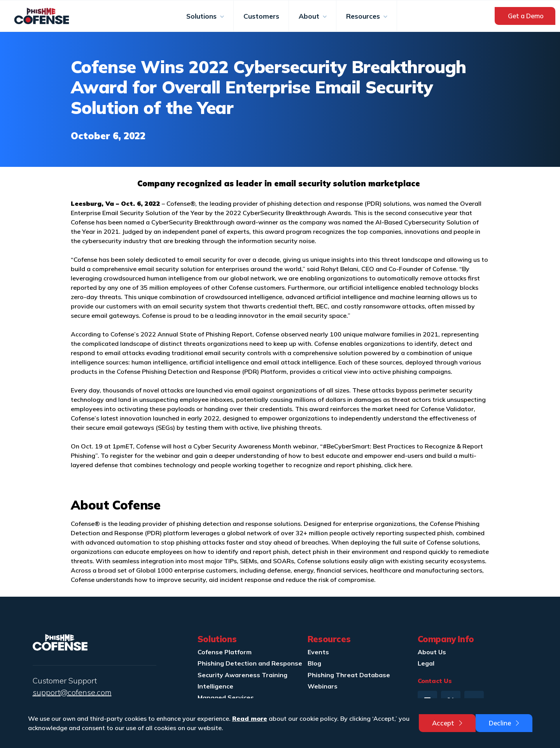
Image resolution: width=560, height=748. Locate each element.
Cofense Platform (225, 652)
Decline (505, 723)
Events (318, 652)
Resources (364, 16)
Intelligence (215, 686)
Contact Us (435, 681)
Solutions (202, 16)
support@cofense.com (72, 692)
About (310, 16)
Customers (261, 16)
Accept (448, 723)
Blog (314, 663)
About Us (432, 652)
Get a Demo (526, 16)
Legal (426, 663)
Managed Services (226, 697)
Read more (250, 718)
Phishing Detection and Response (250, 663)
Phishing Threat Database (349, 675)
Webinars (323, 686)
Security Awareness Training (242, 675)
